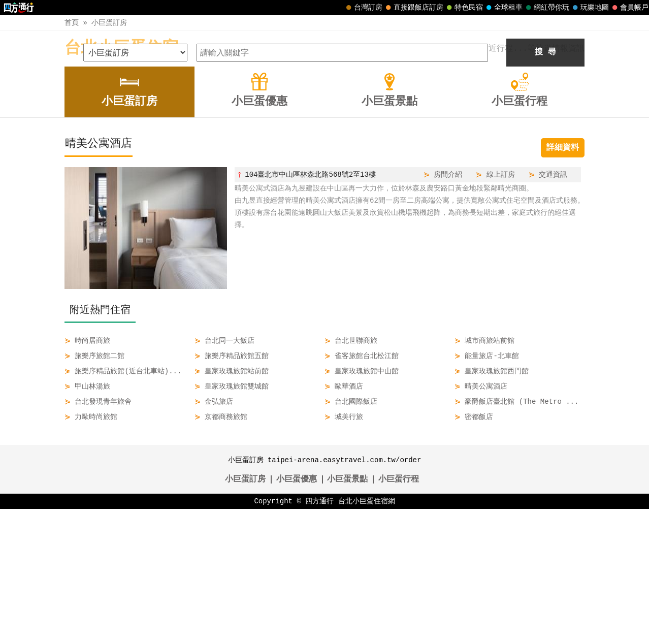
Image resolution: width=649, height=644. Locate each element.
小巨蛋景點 (347, 615)
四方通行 (319, 636)
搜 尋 (545, 187)
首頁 (72, 23)
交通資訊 (553, 310)
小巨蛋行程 (399, 615)
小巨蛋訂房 (109, 23)
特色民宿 (464, 8)
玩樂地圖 (590, 8)
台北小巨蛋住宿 (121, 49)
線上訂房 (501, 310)
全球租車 (503, 8)
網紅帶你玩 (546, 8)
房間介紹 (448, 310)
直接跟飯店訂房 (413, 8)
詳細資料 (563, 283)
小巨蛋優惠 (297, 615)
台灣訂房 (363, 8)
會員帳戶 (629, 8)
